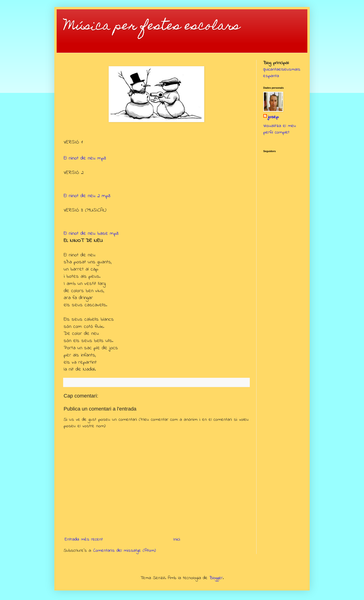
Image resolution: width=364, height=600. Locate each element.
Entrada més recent (84, 540)
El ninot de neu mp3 (85, 158)
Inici (177, 540)
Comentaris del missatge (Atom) (125, 551)
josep (273, 117)
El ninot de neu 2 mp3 (87, 196)
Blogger (216, 578)
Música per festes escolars (152, 27)
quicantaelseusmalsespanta (282, 73)
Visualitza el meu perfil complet (280, 129)
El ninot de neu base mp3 (91, 234)
